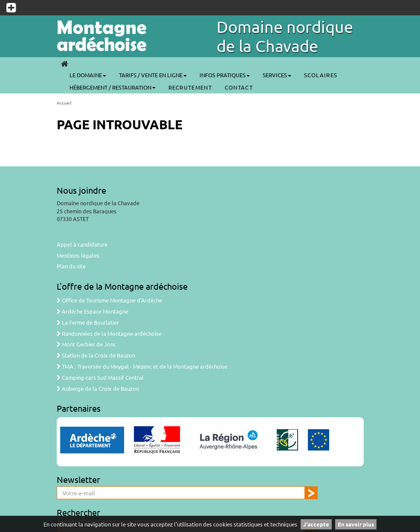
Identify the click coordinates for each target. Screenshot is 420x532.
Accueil (64, 103)
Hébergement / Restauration (113, 87)
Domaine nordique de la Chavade (285, 36)
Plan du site (71, 266)
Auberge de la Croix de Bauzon (98, 388)
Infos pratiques (225, 75)
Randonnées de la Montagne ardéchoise (109, 333)
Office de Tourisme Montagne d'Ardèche (109, 300)
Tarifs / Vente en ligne (153, 75)
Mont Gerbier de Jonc (86, 344)
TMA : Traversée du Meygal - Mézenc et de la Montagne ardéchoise (142, 366)
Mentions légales (78, 255)
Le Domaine (88, 75)
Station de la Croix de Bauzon (96, 355)
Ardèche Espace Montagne (93, 311)
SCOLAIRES (321, 75)
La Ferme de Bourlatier (88, 322)
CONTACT (239, 87)
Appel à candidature (82, 244)
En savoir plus (356, 524)
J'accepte (316, 524)
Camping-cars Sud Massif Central (100, 377)
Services (277, 75)
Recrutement (190, 87)
